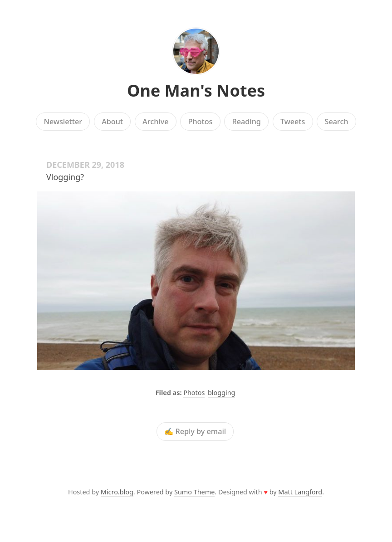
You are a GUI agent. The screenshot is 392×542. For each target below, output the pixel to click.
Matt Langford (300, 492)
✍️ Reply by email (195, 432)
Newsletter (63, 122)
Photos (201, 122)
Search (337, 122)
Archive (155, 122)
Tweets (293, 122)
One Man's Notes (196, 90)
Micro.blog (117, 492)
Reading (247, 122)
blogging (221, 393)
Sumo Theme (194, 492)
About (112, 122)
